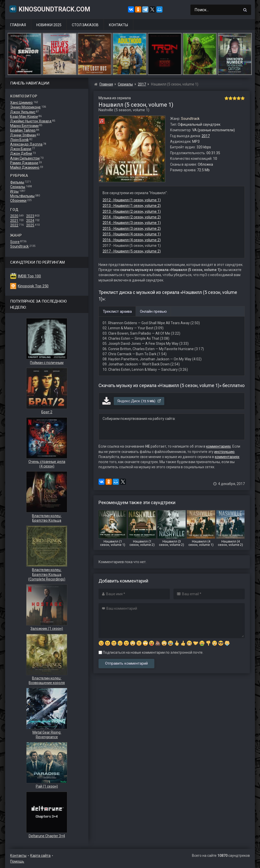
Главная (18, 25)
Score (15, 242)
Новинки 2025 (49, 25)
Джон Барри (21, 149)
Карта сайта (40, 856)
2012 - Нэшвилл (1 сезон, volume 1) (132, 200)
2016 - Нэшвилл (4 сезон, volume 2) (132, 240)
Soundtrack (19, 246)
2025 (30, 225)
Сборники (18, 201)
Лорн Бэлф (19, 140)
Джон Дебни (21, 153)
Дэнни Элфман (23, 135)
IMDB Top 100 (29, 276)
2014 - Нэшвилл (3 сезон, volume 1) (132, 223)
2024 (30, 221)
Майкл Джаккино (25, 167)
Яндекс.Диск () (139, 401)
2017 (206, 136)
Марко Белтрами (24, 126)
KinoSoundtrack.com (50, 9)
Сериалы (18, 187)
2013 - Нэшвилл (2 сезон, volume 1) (132, 211)
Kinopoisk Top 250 (33, 286)
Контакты (118, 25)
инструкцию (224, 452)
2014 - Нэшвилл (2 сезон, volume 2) (132, 217)
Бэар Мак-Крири (24, 117)
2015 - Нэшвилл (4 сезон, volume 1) (132, 234)
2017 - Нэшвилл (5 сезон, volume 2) (132, 251)
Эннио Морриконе (25, 107)
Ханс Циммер (21, 103)
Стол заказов (85, 25)
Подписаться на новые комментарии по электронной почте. (151, 652)
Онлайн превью (153, 311)
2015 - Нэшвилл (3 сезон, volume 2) (132, 229)
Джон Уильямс (23, 112)
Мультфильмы (22, 196)
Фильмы (17, 182)
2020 (14, 216)
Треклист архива (117, 311)
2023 (30, 216)
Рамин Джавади (24, 163)
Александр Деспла (26, 144)
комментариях (218, 446)
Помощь (17, 861)
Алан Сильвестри (25, 158)
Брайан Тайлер (23, 130)
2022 (14, 225)
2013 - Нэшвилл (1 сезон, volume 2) (132, 206)
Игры (14, 191)
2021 (14, 221)
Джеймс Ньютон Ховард (31, 121)
